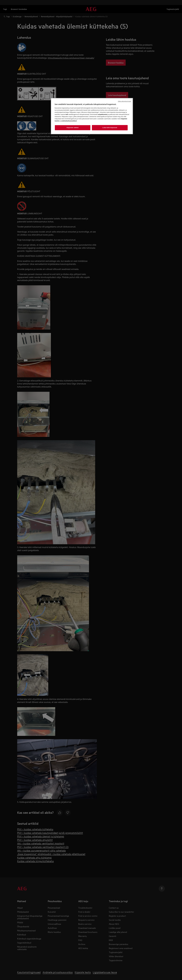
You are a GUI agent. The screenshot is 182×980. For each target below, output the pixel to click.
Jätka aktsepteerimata (124, 101)
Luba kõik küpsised (110, 128)
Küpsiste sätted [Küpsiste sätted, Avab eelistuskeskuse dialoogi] (73, 128)
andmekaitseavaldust (69, 121)
